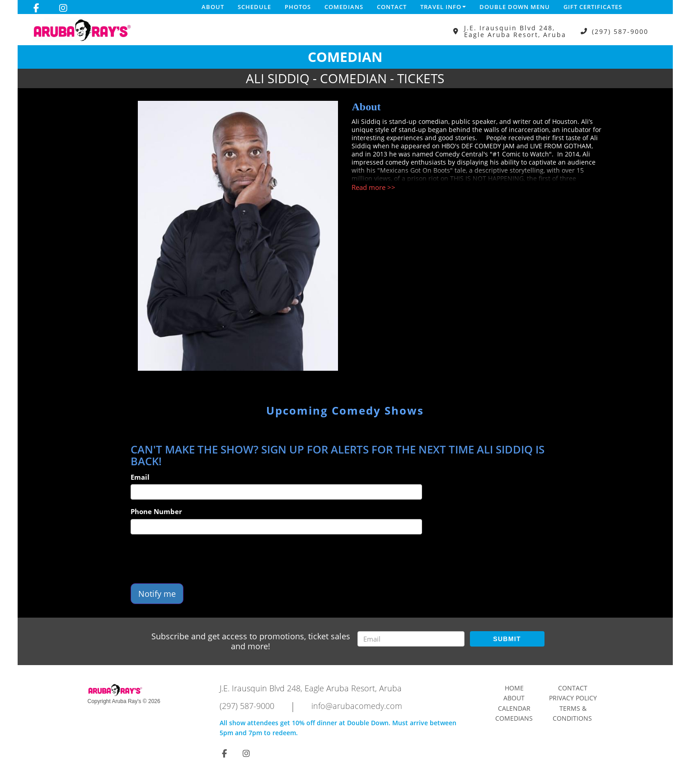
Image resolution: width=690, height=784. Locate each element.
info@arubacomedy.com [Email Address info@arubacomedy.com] (357, 706)
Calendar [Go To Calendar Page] (514, 708)
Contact (392, 7)
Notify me (157, 594)
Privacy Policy (573, 698)
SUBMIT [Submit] (507, 639)
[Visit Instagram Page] (63, 8)
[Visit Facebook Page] (36, 8)
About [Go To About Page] (514, 698)
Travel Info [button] (443, 7)
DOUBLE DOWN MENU (515, 7)
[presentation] (199, 559)
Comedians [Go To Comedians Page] (514, 718)
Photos (298, 7)
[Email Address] (411, 639)
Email (140, 477)
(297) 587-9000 (620, 31)
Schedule (254, 7)
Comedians (344, 7)
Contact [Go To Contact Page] (573, 688)
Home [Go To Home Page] (514, 688)
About (213, 7)
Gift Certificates (593, 7)
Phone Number (156, 511)
